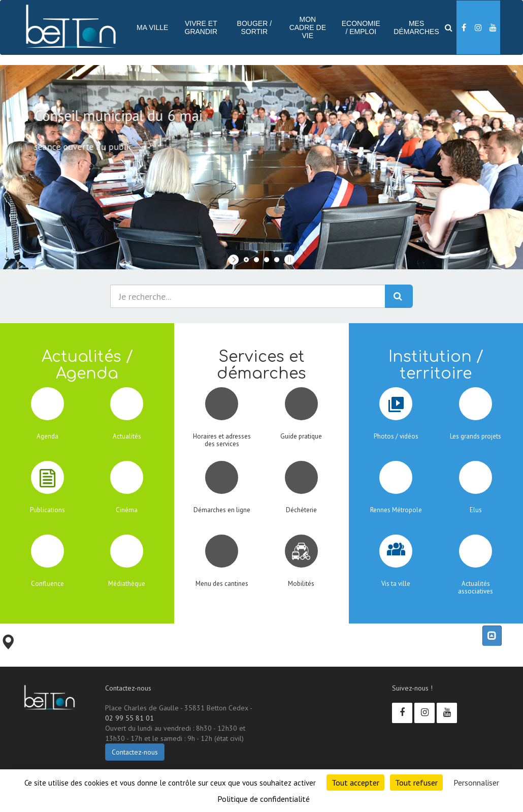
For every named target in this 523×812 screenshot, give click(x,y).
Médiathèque (127, 584)
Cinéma (127, 510)
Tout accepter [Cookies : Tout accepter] (355, 783)
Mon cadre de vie (308, 27)
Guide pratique (301, 436)
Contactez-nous (135, 752)
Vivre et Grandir (201, 27)
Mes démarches (416, 27)
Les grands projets (476, 436)
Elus (476, 510)
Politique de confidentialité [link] (264, 799)
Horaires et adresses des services (222, 440)
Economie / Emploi (361, 27)
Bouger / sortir (254, 27)
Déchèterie (301, 510)
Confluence (47, 584)
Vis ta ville (396, 584)
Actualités (127, 436)
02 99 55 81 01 (129, 718)
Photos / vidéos (396, 436)
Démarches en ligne (222, 510)
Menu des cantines (222, 584)
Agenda (47, 436)
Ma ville (152, 27)
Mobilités (301, 584)
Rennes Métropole (396, 510)
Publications (47, 510)
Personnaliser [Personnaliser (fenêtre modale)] (476, 783)
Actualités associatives (476, 587)
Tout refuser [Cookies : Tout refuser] (416, 783)
